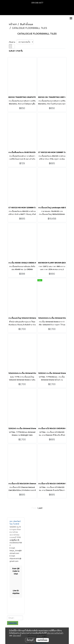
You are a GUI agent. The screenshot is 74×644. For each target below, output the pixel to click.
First (34, 508)
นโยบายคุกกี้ (17, 635)
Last (40, 508)
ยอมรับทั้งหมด (42, 640)
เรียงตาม (13, 42)
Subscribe (13, 623)
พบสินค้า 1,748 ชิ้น (16, 51)
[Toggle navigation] (71, 18)
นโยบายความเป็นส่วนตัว (55, 633)
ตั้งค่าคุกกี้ (30, 640)
